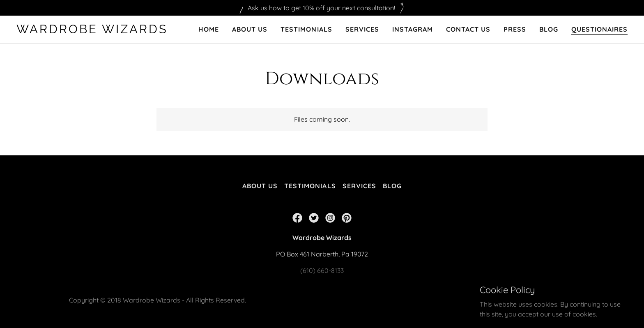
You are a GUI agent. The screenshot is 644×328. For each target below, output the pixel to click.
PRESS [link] (515, 29)
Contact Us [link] (468, 29)
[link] (95, 31)
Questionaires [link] (599, 29)
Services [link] (362, 29)
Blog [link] (549, 29)
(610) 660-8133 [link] (322, 270)
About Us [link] (250, 29)
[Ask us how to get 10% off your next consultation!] (322, 8)
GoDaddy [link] (560, 295)
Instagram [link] (413, 29)
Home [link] (209, 29)
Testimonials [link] (306, 29)
